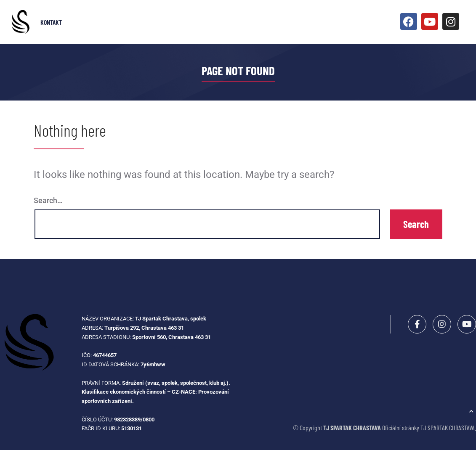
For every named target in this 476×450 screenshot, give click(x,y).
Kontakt (51, 22)
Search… (48, 200)
